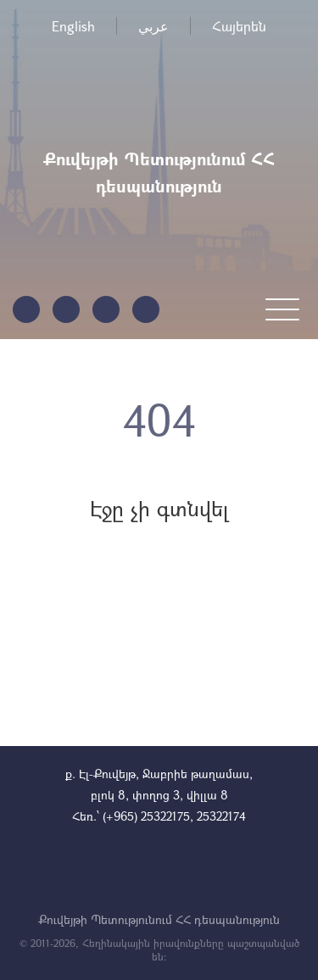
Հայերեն (239, 26)
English (73, 26)
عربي (153, 26)
